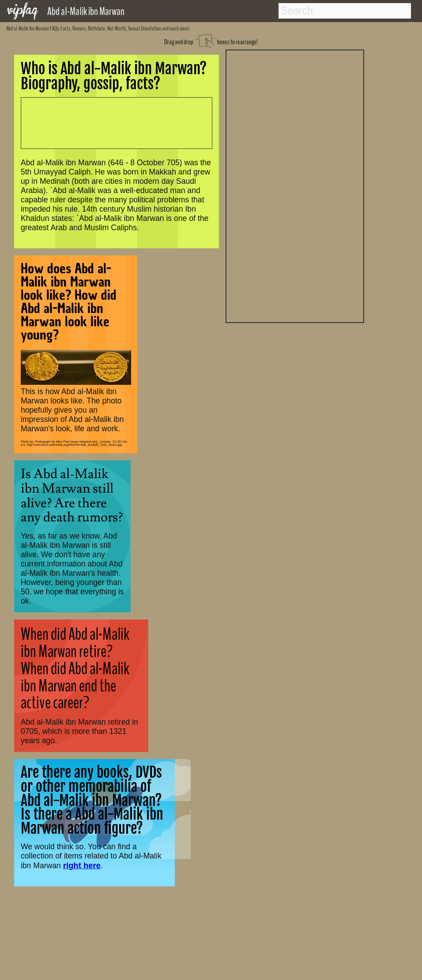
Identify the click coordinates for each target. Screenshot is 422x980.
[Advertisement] (295, 185)
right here (82, 865)
